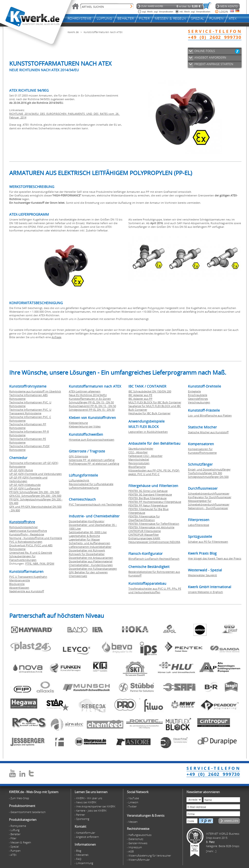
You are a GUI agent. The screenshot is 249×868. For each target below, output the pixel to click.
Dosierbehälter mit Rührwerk (87, 550)
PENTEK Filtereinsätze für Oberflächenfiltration (144, 518)
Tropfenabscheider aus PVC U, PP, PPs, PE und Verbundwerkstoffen (155, 590)
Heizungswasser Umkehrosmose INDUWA (154, 542)
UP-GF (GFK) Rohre (21, 470)
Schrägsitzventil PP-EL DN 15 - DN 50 (92, 410)
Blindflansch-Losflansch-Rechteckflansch (154, 559)
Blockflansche (137, 467)
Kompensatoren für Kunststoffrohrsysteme (202, 451)
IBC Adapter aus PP (140, 399)
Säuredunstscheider (141, 448)
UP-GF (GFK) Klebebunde (25, 485)
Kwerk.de (73, 32)
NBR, (36, 563)
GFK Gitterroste (78, 456)
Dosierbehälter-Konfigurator (87, 521)
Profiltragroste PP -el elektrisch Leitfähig (94, 464)
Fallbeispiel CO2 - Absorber (145, 456)
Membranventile (20, 580)
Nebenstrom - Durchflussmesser (208, 508)
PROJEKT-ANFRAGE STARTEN (214, 64)
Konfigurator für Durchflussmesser (210, 497)
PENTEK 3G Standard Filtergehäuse (150, 494)
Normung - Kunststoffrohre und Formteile (36, 538)
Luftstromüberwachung (84, 488)
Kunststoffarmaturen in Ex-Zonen (90, 399)
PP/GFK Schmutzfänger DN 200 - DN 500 (34, 492)
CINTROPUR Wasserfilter (144, 535)
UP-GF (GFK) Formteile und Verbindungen (36, 474)
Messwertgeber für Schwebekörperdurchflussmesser (209, 503)
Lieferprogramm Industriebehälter (90, 547)
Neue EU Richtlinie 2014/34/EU (88, 395)
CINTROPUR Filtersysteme (145, 531)
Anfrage (56, 337)
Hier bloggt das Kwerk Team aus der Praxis (215, 558)
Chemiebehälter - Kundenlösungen (91, 565)
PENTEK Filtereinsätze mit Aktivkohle (151, 527)
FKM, (43, 563)
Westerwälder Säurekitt (202, 575)
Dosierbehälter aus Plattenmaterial (91, 561)
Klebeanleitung (78, 423)
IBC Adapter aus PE (140, 395)
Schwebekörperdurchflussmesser (209, 493)
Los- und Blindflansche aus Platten (210, 415)
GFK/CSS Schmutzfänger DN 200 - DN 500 (35, 496)
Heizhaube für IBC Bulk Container (149, 413)
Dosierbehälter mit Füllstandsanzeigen (93, 569)
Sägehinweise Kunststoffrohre (28, 531)
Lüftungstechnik (79, 480)
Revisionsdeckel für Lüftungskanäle (91, 484)
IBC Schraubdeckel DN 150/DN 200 (150, 391)
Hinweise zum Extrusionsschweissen (92, 439)
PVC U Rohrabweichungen (26, 542)
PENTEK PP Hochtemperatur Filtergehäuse (155, 502)
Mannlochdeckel (139, 459)
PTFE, (29, 563)
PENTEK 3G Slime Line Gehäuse (148, 491)
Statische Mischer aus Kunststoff (208, 432)
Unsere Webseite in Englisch (205, 592)
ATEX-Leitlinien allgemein (85, 391)
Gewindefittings (198, 399)
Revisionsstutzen (139, 463)
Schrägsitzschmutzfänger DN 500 (208, 477)
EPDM (50, 563)
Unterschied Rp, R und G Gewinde (31, 553)
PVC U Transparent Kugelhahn (28, 577)
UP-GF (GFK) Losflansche (25, 488)
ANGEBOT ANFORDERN (210, 58)
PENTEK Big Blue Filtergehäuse (147, 498)
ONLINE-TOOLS (205, 51)
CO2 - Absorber (138, 452)
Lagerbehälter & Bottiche (84, 536)
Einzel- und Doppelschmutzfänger (209, 469)
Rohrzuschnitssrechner (23, 527)
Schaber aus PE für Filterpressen (208, 542)
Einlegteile (194, 391)
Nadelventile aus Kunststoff (27, 591)
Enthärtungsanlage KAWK (144, 538)
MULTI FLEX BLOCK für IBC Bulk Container (155, 402)
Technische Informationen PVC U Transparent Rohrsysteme (30, 411)
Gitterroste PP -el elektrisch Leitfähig (92, 460)
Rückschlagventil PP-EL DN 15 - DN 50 (92, 406)
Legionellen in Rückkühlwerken (148, 432)
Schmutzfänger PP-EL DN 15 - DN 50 (91, 402)
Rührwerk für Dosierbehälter (87, 554)
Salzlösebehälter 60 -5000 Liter (88, 532)
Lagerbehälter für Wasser (84, 539)
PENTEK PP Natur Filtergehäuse (148, 505)
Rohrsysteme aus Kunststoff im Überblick (35, 391)
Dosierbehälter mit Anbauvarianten (91, 558)
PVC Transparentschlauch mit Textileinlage (95, 504)
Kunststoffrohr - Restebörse (27, 534)
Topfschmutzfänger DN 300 (205, 473)
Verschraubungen (199, 402)
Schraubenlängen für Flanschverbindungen (23, 558)
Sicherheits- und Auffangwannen (89, 543)
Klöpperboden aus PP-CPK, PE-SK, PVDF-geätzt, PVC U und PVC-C (154, 472)
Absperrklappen (19, 588)
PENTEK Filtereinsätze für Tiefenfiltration (154, 524)
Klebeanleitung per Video (85, 426)
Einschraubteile (198, 395)
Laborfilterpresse (199, 525)
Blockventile (17, 584)
